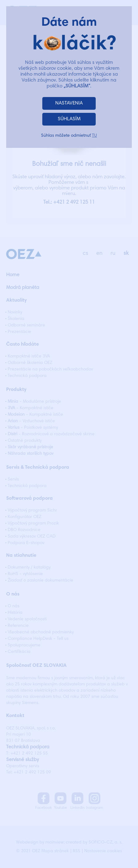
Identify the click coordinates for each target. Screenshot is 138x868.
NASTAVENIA (69, 103)
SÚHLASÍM (69, 119)
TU (94, 136)
